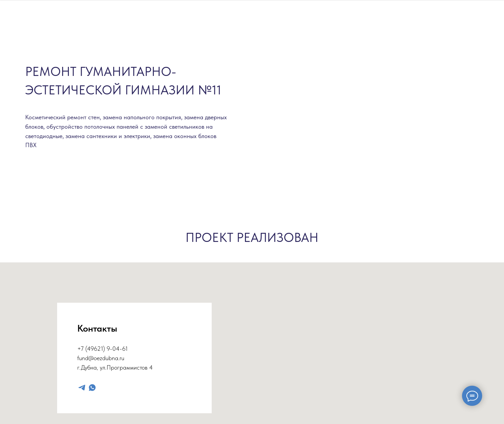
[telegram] (82, 388)
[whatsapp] (92, 388)
